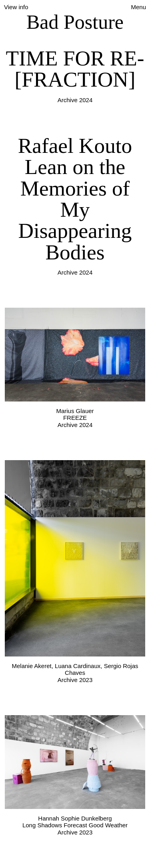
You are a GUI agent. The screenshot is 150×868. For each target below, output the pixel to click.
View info (16, 7)
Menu (138, 7)
